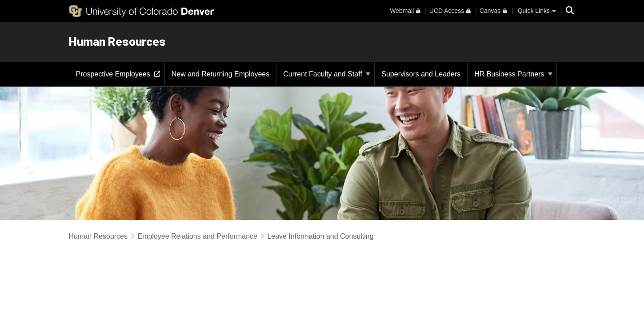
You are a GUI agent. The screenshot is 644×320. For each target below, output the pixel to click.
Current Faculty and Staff (327, 74)
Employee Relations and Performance (197, 236)
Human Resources (117, 42)
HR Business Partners (513, 74)
